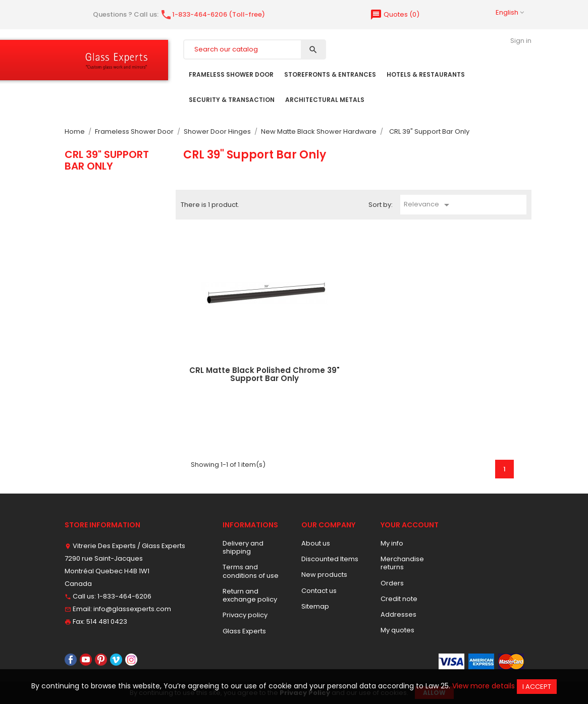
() (395, 14)
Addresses (398, 614)
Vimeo (116, 660)
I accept (537, 687)
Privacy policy (245, 615)
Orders (392, 583)
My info (392, 543)
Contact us (319, 591)
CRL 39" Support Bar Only (107, 160)
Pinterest (101, 660)
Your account (410, 525)
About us (316, 543)
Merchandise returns (402, 563)
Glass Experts (244, 631)
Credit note (399, 599)
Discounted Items (330, 559)
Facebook (71, 660)
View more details (484, 686)
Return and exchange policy (250, 595)
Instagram (131, 660)
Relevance (428, 205)
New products (324, 575)
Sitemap (315, 606)
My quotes (397, 630)
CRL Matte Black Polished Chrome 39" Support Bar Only (264, 374)
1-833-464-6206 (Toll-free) (212, 14)
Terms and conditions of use (251, 571)
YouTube (86, 660)
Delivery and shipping (243, 547)
